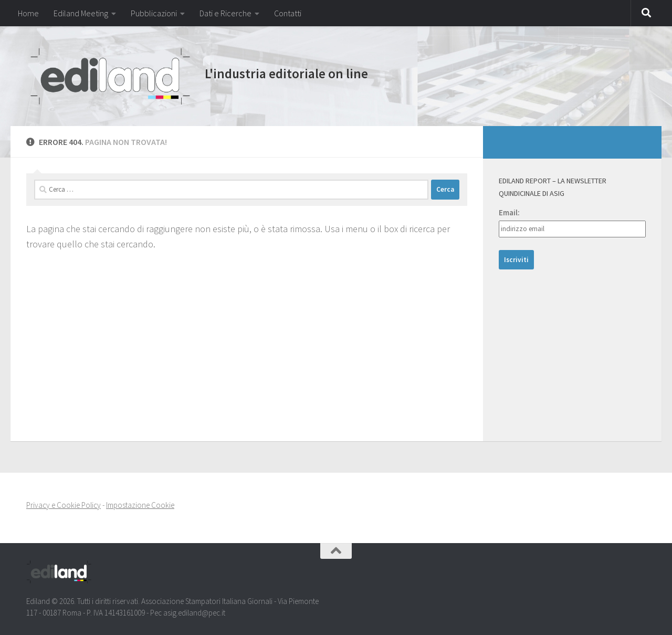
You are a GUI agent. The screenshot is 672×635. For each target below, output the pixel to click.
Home (28, 13)
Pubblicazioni (154, 13)
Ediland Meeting (81, 13)
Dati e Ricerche (225, 13)
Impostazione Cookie (140, 505)
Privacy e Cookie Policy (64, 505)
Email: (509, 212)
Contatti (288, 13)
